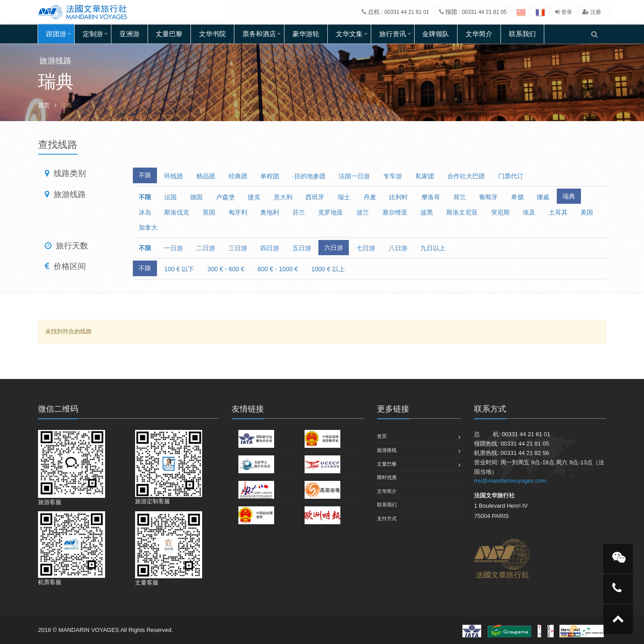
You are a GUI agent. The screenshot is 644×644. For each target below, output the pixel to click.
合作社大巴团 (466, 176)
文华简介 (479, 34)
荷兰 (460, 197)
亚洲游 (129, 34)
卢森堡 (225, 197)
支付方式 (387, 518)
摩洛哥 (431, 197)
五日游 (302, 248)
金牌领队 (436, 34)
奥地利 (270, 212)
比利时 (398, 197)
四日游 (270, 248)
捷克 (254, 197)
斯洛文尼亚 (462, 212)
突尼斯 (500, 212)
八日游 (398, 248)
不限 (145, 175)
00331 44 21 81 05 (484, 12)
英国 (209, 212)
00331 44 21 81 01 (407, 12)
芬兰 (299, 212)
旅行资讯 (393, 34)
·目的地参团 (309, 176)
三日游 (238, 248)
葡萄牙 (488, 197)
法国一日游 (354, 176)
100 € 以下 (179, 269)
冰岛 (145, 212)
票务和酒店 (259, 34)
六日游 (334, 248)
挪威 (543, 197)
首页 (44, 105)
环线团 (174, 176)
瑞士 (344, 197)
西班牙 (315, 197)
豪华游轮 (306, 34)
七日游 (366, 248)
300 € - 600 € (226, 269)
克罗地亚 (330, 212)
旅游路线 (387, 450)
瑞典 (569, 196)
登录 (563, 12)
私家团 (425, 176)
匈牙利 (238, 212)
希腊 (517, 197)
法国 (170, 197)
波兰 (363, 212)
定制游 (93, 34)
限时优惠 (387, 477)
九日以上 (433, 248)
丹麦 (370, 197)
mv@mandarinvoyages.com (510, 481)
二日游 (206, 248)
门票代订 (511, 176)
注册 (592, 12)
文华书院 (212, 34)
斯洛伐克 (177, 212)
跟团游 (56, 34)
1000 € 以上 (328, 269)
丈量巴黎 (169, 34)
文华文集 (349, 34)
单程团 (270, 176)
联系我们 (522, 34)
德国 (196, 197)
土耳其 (558, 212)
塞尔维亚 (395, 212)
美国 (587, 212)
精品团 (206, 176)
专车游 (393, 176)
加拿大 (148, 227)
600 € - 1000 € (278, 269)
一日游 (174, 248)
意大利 (283, 197)
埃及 (529, 212)
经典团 (238, 176)
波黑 (427, 212)
